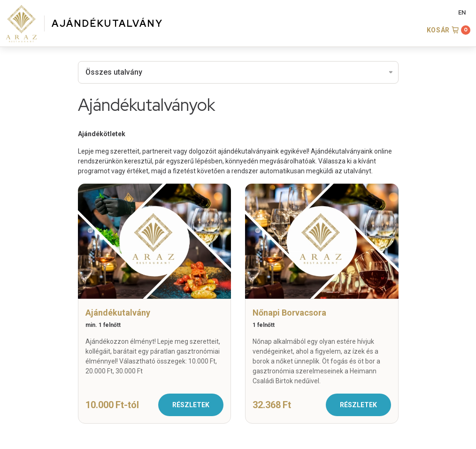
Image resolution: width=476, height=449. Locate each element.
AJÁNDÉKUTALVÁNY (107, 23)
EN (462, 12)
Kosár (438, 30)
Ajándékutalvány (118, 313)
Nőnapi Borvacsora (289, 313)
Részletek (191, 405)
